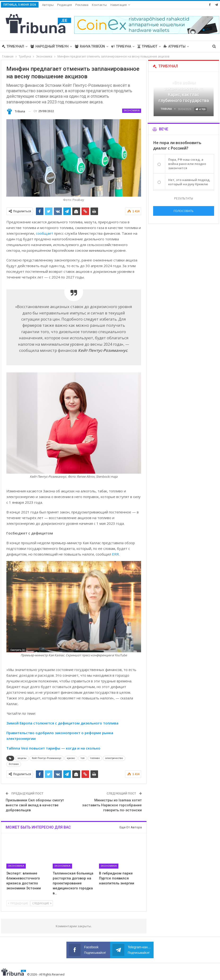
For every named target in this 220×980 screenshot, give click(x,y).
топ (83, 758)
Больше (171, 46)
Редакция (65, 5)
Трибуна (121, 46)
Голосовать (184, 211)
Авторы (48, 5)
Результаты (184, 198)
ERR (115, 554)
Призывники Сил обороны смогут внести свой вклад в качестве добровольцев (35, 805)
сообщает (45, 233)
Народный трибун (50, 46)
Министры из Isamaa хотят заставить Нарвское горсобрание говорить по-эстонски (112, 805)
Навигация (119, 5)
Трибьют (147, 46)
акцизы (22, 758)
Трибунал (13, 46)
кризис (71, 758)
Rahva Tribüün (90, 46)
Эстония (14, 764)
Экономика (132, 111)
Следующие (42, 903)
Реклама (82, 5)
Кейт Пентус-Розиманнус (47, 758)
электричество (114, 758)
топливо (95, 758)
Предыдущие (18, 903)
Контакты (99, 5)
